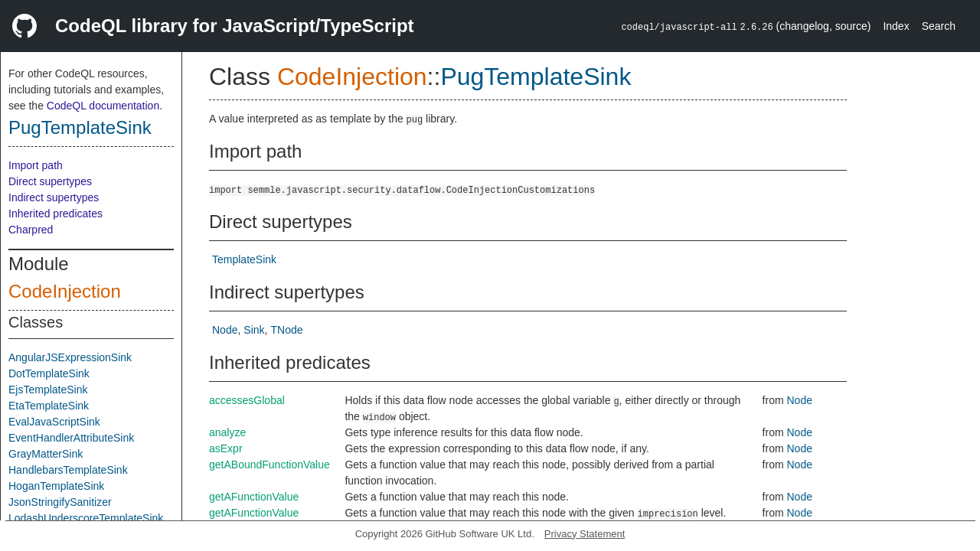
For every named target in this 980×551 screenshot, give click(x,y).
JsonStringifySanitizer (60, 502)
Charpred (31, 230)
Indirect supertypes (54, 197)
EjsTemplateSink (48, 390)
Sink (254, 330)
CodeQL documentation (103, 106)
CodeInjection (65, 291)
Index (896, 26)
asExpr (226, 448)
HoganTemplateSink (56, 486)
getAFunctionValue (254, 497)
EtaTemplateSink (49, 406)
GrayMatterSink (46, 454)
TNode (286, 330)
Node (225, 330)
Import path (36, 165)
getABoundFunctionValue (269, 465)
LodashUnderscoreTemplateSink (86, 518)
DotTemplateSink (49, 373)
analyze (227, 432)
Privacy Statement (585, 534)
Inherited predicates (56, 214)
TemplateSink (244, 259)
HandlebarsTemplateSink (68, 470)
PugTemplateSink (80, 127)
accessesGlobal (247, 400)
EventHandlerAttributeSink (71, 438)
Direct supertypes (50, 181)
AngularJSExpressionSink (70, 357)
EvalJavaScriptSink (54, 422)
